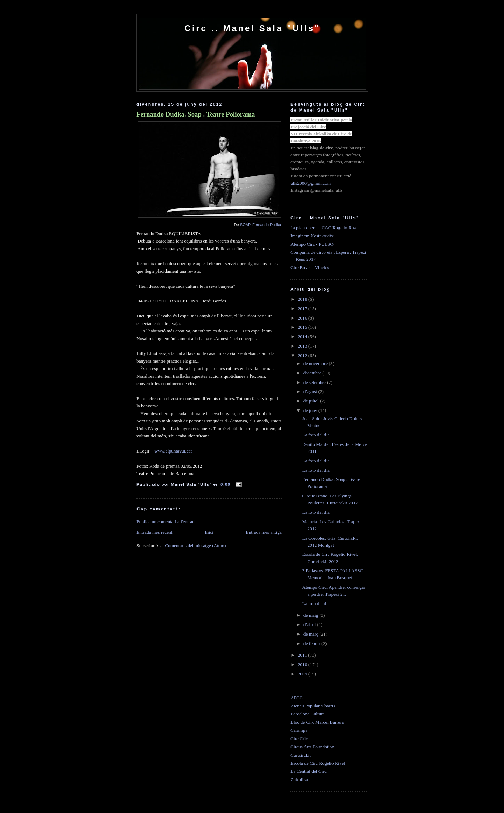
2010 (303, 664)
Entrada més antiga (264, 532)
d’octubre (313, 373)
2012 (303, 355)
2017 (303, 309)
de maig (311, 615)
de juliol (312, 401)
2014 (303, 337)
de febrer (312, 643)
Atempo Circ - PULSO (312, 244)
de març (311, 634)
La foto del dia (316, 435)
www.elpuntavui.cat (173, 451)
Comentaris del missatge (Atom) (195, 545)
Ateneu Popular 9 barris (313, 706)
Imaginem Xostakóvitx (312, 236)
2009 (303, 674)
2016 (303, 318)
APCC (297, 698)
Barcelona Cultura (308, 714)
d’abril (310, 625)
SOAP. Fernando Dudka (261, 225)
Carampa (299, 730)
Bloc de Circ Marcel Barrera (317, 722)
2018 (303, 299)
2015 (303, 327)
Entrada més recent (155, 532)
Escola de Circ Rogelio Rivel (318, 763)
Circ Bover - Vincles (310, 268)
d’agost (311, 391)
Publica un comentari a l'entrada (167, 522)
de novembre (316, 363)
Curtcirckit (301, 755)
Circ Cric (299, 739)
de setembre (315, 382)
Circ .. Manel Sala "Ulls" (252, 28)
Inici (209, 532)
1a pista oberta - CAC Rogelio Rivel (325, 228)
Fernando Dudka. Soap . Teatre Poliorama (196, 114)
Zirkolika (299, 780)
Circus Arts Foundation (312, 747)
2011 (303, 655)
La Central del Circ (309, 771)
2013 (303, 346)
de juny (311, 410)
